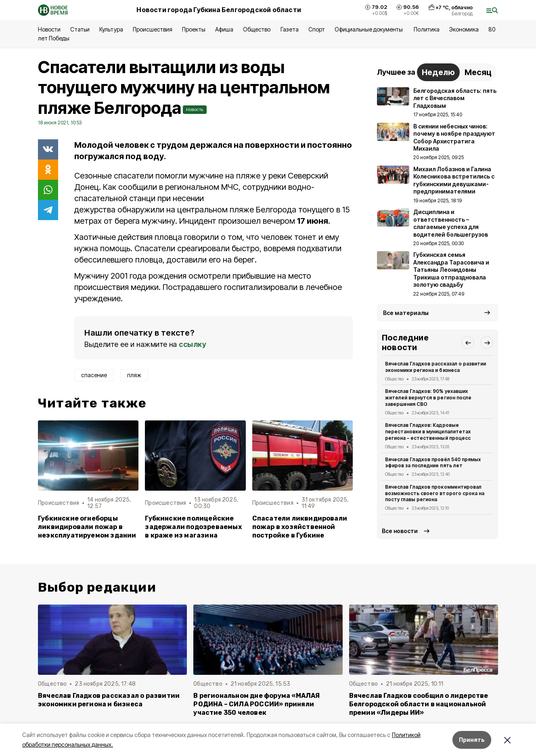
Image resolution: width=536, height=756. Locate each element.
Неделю (438, 72)
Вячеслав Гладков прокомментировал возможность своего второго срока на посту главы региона (435, 493)
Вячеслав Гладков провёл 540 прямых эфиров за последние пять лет (433, 463)
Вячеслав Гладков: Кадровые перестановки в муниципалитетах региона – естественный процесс (428, 432)
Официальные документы (370, 29)
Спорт (317, 29)
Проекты (194, 29)
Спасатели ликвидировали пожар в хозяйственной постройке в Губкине (300, 527)
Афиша (224, 29)
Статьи (80, 29)
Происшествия (153, 29)
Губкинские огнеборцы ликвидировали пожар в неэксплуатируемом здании (87, 527)
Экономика (464, 29)
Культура (111, 29)
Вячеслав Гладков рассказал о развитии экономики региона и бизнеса (435, 367)
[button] (468, 342)
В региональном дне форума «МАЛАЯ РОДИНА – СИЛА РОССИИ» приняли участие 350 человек (256, 704)
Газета (290, 29)
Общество (257, 29)
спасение (94, 375)
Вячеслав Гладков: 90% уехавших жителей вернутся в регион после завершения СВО (428, 398)
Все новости (400, 531)
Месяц (478, 72)
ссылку (193, 344)
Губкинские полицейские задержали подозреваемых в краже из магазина (193, 527)
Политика (426, 29)
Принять (472, 740)
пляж (134, 375)
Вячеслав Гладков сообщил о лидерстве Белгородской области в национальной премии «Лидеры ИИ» (419, 704)
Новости (49, 29)
